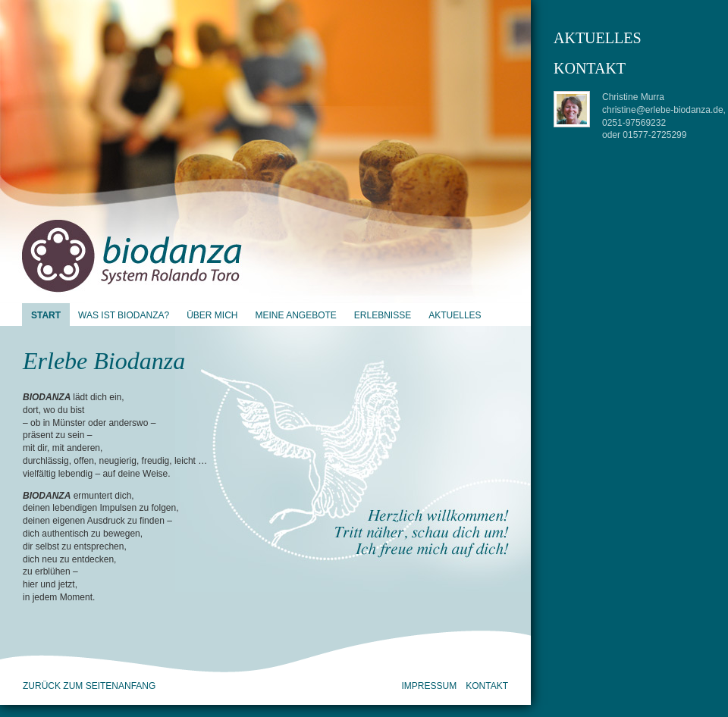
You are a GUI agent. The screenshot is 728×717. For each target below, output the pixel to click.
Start (46, 315)
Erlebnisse (383, 315)
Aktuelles (455, 315)
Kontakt (487, 686)
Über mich (212, 315)
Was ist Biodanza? (124, 315)
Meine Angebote (295, 315)
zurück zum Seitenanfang (89, 686)
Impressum (430, 686)
